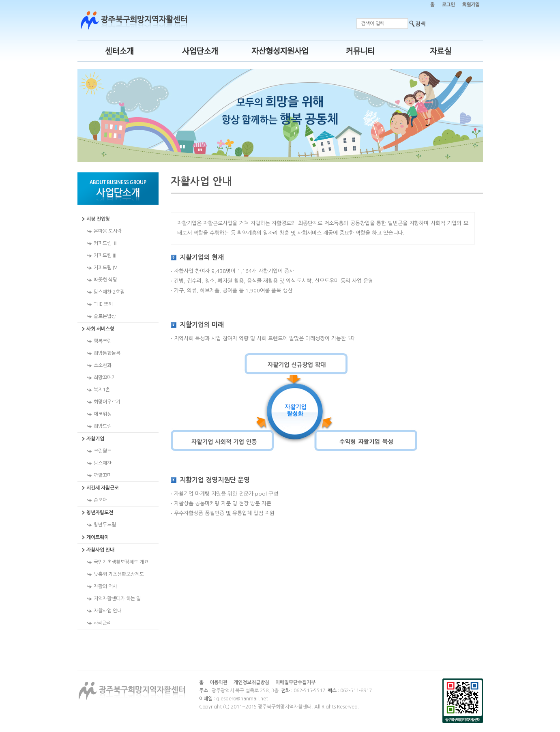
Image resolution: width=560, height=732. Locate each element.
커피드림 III (105, 255)
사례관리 (103, 623)
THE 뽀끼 (103, 304)
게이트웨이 (98, 537)
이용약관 (219, 683)
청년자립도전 (100, 513)
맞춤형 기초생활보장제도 (119, 574)
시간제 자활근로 (103, 488)
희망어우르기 (107, 402)
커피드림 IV (105, 268)
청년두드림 (105, 525)
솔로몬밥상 (105, 316)
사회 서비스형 (100, 329)
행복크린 (103, 341)
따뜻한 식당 (105, 280)
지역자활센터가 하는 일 (117, 599)
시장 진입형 (98, 219)
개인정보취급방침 (251, 683)
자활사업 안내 (100, 550)
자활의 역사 (105, 586)
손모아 (100, 500)
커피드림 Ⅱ (106, 243)
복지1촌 (102, 390)
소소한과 (103, 365)
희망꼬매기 (105, 378)
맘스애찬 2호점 (109, 292)
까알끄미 (103, 475)
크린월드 (103, 451)
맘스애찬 (103, 463)
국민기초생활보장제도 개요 (121, 562)
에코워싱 (103, 414)
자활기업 (95, 439)
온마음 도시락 (108, 231)
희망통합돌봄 (107, 353)
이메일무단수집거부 (295, 683)
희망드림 (103, 426)
